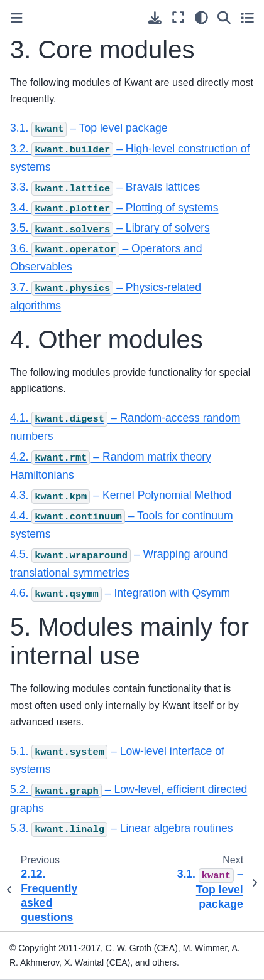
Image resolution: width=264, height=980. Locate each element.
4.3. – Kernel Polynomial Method (121, 495)
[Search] (224, 17)
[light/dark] (201, 17)
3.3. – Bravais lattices (105, 187)
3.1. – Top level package (89, 128)
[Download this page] (155, 18)
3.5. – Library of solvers (110, 228)
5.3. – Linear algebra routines (122, 828)
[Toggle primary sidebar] (17, 18)
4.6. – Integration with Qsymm (120, 593)
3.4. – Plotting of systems (114, 208)
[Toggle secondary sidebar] (247, 17)
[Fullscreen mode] (178, 17)
